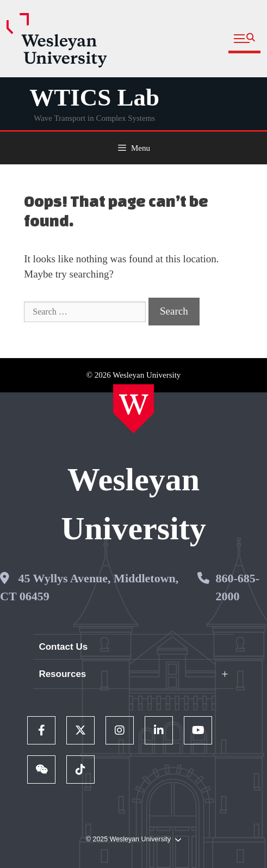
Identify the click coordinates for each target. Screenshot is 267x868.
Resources (62, 674)
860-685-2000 (237, 587)
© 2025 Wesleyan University (133, 839)
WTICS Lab (94, 97)
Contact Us (63, 647)
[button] (244, 39)
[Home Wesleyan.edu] (133, 409)
